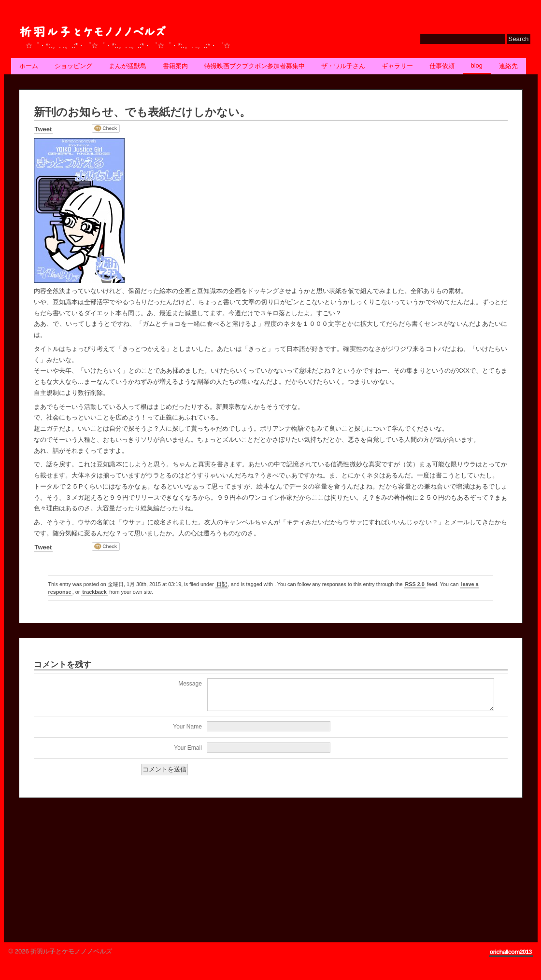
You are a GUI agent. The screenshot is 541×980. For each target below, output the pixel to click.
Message (190, 684)
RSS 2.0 (414, 584)
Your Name (187, 732)
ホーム (29, 66)
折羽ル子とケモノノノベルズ (92, 32)
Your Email (188, 754)
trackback (94, 592)
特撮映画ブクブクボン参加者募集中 (255, 66)
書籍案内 (175, 66)
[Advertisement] (91, 871)
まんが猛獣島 (128, 66)
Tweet (43, 129)
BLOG (477, 65)
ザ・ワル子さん (343, 66)
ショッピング (73, 66)
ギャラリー (397, 66)
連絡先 (508, 66)
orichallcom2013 (511, 958)
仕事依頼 (442, 66)
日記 (222, 584)
